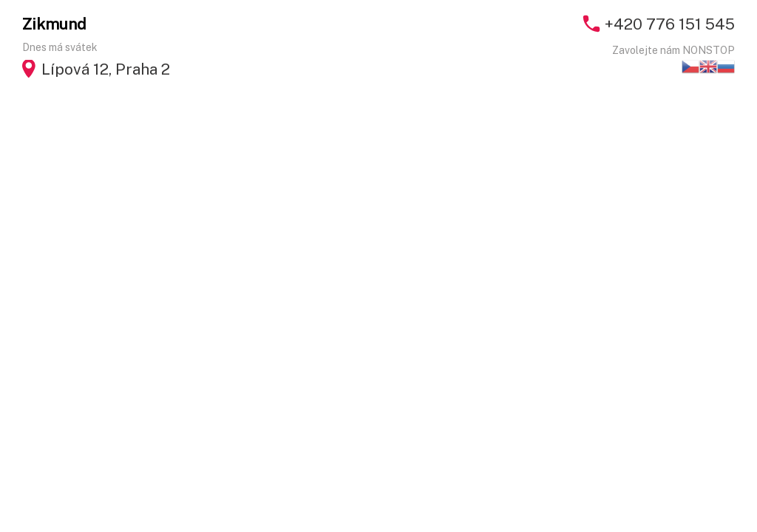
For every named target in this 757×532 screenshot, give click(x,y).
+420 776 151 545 (670, 24)
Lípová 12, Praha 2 (106, 69)
